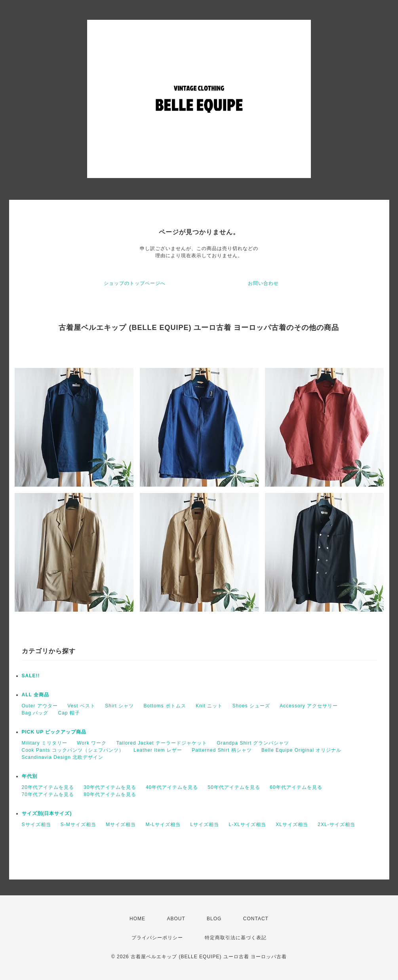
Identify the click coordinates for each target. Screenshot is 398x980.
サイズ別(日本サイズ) (47, 813)
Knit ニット (209, 706)
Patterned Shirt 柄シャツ (222, 750)
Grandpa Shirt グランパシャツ (253, 743)
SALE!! (31, 676)
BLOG (214, 919)
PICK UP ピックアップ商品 (54, 732)
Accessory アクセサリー (309, 706)
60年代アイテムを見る (296, 787)
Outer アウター (40, 706)
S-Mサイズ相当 (78, 825)
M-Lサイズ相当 (163, 825)
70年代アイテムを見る (48, 794)
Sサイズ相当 (36, 825)
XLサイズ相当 (292, 825)
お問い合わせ (263, 283)
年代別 (30, 776)
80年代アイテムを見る (110, 794)
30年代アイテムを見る (110, 787)
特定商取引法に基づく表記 (236, 938)
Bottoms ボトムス (165, 706)
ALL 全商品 (35, 695)
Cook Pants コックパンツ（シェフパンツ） (73, 750)
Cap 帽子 (69, 713)
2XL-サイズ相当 (336, 825)
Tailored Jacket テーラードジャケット (162, 743)
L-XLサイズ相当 (248, 825)
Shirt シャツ (119, 706)
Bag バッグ (35, 713)
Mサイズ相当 (121, 825)
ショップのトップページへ (135, 283)
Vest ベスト (81, 706)
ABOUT (176, 919)
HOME (137, 919)
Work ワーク (92, 743)
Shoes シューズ (251, 706)
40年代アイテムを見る (172, 787)
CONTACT (256, 919)
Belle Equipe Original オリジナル (301, 750)
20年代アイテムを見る (48, 787)
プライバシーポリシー (157, 938)
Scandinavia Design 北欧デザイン (63, 757)
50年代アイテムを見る (234, 787)
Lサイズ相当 (205, 825)
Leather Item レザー (158, 750)
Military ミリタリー (45, 743)
